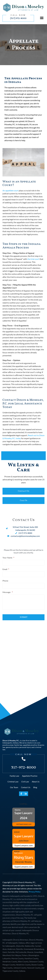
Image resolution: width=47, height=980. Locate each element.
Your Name (8, 558)
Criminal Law (13, 782)
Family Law (14, 776)
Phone (5, 581)
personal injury (25, 747)
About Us (36, 782)
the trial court (33, 259)
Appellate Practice (30, 776)
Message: (8, 592)
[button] (42, 18)
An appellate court (10, 190)
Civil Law (25, 782)
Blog (35, 787)
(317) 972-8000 (18, 18)
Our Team (14, 787)
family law (18, 745)
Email (6, 569)
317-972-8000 (24, 767)
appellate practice (30, 745)
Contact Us (26, 787)
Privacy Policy (35, 892)
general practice (12, 747)
